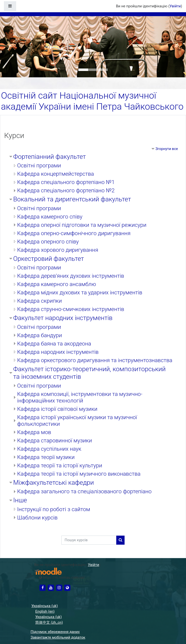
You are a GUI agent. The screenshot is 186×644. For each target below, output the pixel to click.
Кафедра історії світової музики (57, 409)
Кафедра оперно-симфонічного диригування (74, 233)
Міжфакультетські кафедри (53, 483)
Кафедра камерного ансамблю (57, 284)
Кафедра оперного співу (48, 241)
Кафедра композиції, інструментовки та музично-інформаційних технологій (80, 397)
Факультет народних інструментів (63, 318)
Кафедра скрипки (40, 301)
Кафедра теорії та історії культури (60, 465)
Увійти (175, 6)
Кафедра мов (34, 432)
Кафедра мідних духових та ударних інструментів (80, 292)
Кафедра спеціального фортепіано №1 (66, 182)
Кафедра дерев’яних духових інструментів (71, 276)
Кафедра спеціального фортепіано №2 (66, 190)
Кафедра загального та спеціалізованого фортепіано (84, 491)
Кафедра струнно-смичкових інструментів (71, 309)
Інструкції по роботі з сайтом (54, 509)
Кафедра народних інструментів (58, 352)
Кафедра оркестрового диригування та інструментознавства (95, 360)
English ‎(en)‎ (45, 611)
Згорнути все (167, 149)
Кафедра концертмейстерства (56, 174)
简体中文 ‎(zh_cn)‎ (49, 622)
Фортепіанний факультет (50, 157)
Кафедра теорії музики (46, 457)
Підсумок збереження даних (55, 632)
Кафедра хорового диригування (58, 250)
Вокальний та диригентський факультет (72, 199)
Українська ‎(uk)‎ (45, 606)
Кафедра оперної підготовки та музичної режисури (82, 225)
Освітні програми (39, 165)
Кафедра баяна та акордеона (54, 344)
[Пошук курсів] (89, 540)
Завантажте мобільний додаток (58, 637)
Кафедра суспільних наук (49, 449)
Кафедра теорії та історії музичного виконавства (79, 474)
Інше (20, 500)
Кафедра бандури (40, 335)
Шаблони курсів (37, 517)
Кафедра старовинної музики (55, 440)
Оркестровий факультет (49, 259)
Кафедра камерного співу (50, 217)
